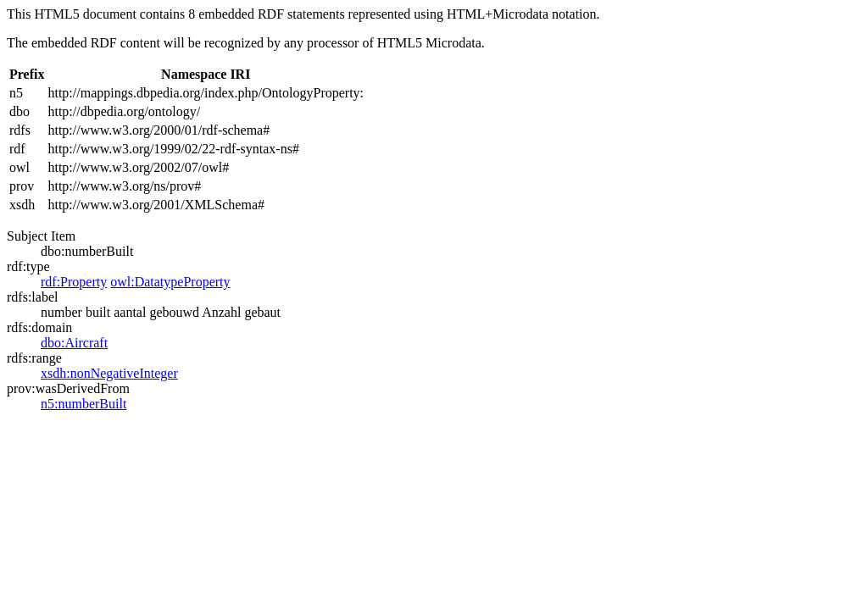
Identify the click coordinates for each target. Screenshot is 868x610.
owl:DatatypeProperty (170, 282)
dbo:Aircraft (74, 343)
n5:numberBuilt (83, 404)
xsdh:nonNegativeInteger (109, 373)
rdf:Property (74, 282)
